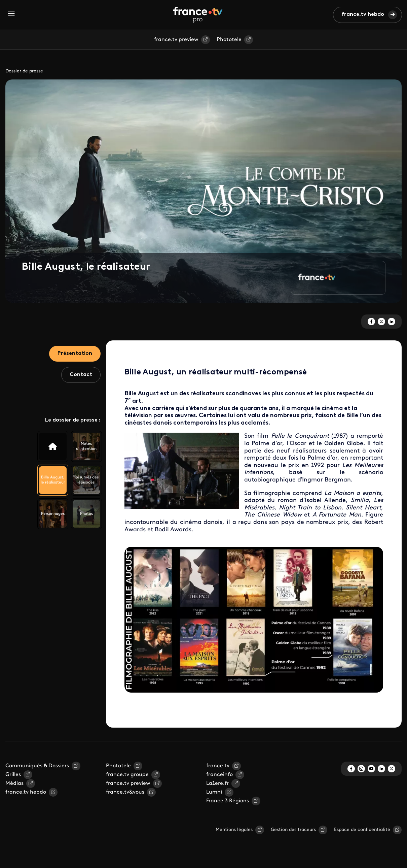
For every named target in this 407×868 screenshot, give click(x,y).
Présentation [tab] (75, 354)
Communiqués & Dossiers (37, 766)
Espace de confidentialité (362, 830)
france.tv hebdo (363, 14)
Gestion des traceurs (293, 830)
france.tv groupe (127, 775)
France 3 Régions (228, 801)
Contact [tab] (81, 375)
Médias (14, 783)
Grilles (13, 775)
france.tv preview (176, 40)
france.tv (218, 766)
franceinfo (219, 775)
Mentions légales (234, 830)
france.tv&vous (125, 792)
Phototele (229, 40)
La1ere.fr (217, 783)
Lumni (214, 792)
